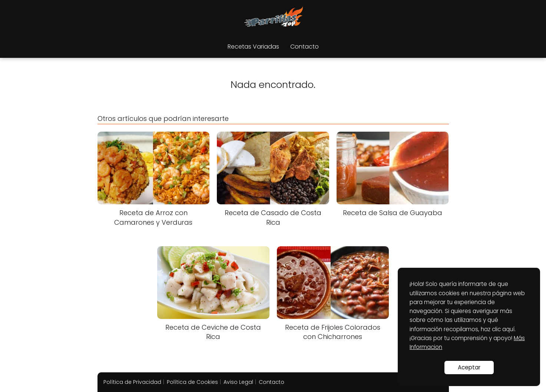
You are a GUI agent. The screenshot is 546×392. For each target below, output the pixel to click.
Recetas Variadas (253, 47)
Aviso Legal (238, 382)
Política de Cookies (192, 382)
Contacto (305, 47)
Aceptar (469, 367)
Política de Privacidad (132, 382)
